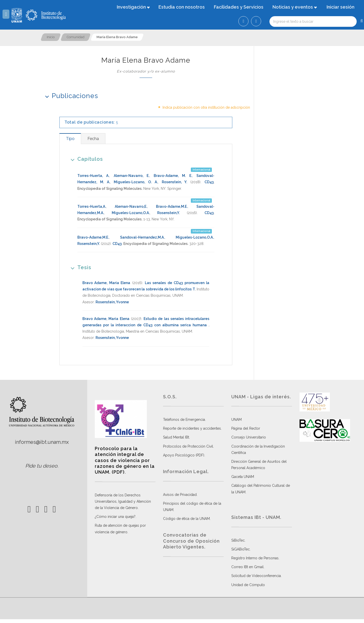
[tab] (70, 139)
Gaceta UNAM (243, 477)
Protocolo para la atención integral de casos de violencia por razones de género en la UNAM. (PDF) (125, 460)
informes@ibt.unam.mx (42, 442)
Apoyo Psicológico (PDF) (184, 455)
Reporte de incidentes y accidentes (192, 428)
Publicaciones (70, 96)
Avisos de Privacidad (180, 495)
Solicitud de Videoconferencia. (256, 576)
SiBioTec (238, 540)
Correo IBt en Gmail (247, 567)
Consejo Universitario (249, 437)
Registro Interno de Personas (255, 558)
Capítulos (85, 159)
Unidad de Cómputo (248, 585)
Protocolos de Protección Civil (188, 446)
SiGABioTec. (241, 549)
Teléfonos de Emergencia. (184, 420)
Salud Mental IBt (176, 437)
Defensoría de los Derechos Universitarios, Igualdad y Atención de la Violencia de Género (123, 501)
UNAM (236, 420)
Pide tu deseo (41, 466)
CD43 (209, 182)
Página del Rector (246, 428)
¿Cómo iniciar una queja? (115, 517)
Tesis (79, 267)
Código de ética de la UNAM (186, 519)
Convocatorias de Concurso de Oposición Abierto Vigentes (191, 541)
